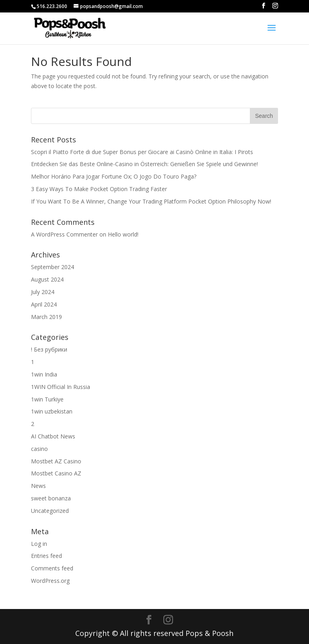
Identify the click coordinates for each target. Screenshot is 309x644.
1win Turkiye (47, 399)
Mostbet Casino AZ (56, 473)
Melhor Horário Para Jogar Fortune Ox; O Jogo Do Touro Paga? (114, 176)
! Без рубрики (49, 349)
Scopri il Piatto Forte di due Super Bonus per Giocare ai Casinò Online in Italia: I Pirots (142, 152)
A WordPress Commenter (64, 234)
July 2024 (43, 292)
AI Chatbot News (53, 436)
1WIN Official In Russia (61, 387)
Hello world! (123, 234)
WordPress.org (50, 581)
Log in (39, 544)
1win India (44, 374)
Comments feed (52, 568)
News (38, 486)
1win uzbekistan (52, 411)
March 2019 (46, 317)
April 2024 (44, 304)
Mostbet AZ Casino (56, 461)
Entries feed (46, 556)
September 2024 (53, 267)
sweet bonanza (51, 498)
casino (39, 449)
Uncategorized (50, 511)
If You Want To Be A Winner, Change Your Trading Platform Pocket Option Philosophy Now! (151, 201)
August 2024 (47, 279)
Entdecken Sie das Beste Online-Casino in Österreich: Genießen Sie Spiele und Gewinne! (144, 164)
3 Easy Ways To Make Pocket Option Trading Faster (99, 189)
